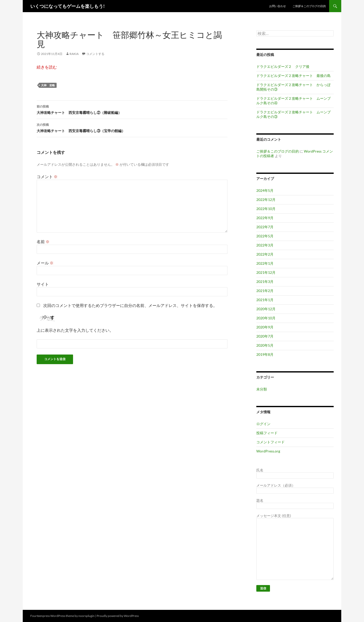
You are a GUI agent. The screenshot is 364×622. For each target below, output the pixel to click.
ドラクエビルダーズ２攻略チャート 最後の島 (293, 76)
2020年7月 (265, 336)
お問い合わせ (278, 6)
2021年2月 (265, 291)
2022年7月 (265, 227)
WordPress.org (268, 451)
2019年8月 (265, 354)
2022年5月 (265, 236)
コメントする (95, 54)
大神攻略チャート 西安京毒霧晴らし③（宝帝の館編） (132, 127)
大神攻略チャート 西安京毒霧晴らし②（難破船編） (132, 109)
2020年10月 (266, 318)
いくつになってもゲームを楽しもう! (67, 6)
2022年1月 (265, 263)
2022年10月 (266, 209)
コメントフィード (270, 442)
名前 (43, 242)
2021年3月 (265, 282)
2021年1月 (265, 300)
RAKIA (74, 54)
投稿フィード (267, 433)
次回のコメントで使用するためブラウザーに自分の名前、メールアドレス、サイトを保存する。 (130, 305)
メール (45, 263)
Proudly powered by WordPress (118, 616)
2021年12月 (266, 272)
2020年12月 (266, 309)
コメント (47, 177)
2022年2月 (265, 254)
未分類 (262, 389)
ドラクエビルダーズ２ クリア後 (283, 66)
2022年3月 (265, 245)
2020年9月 (265, 327)
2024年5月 (265, 190)
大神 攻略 (48, 85)
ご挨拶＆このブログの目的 (309, 6)
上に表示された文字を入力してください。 (75, 330)
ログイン (263, 424)
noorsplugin (86, 616)
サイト (43, 284)
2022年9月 (265, 218)
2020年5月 (265, 345)
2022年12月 (266, 200)
